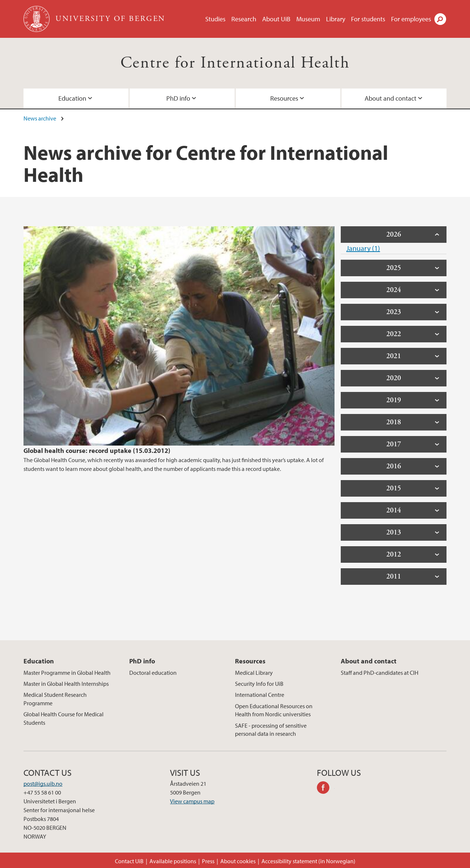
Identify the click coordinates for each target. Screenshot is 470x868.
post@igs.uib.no (43, 784)
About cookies (238, 861)
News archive (40, 118)
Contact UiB (129, 861)
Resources (284, 98)
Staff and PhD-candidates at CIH (379, 673)
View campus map (192, 801)
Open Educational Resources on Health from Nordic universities (274, 710)
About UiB (276, 19)
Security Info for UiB (259, 684)
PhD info (178, 98)
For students (368, 19)
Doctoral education (153, 673)
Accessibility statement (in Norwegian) (308, 861)
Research (244, 19)
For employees (411, 19)
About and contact (391, 98)
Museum (308, 19)
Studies (215, 19)
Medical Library (254, 673)
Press (208, 861)
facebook (326, 789)
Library (336, 19)
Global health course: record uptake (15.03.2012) (97, 451)
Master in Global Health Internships (66, 684)
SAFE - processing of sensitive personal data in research (271, 730)
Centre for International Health (235, 63)
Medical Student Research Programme (55, 699)
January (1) (363, 248)
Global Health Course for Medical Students (64, 718)
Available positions (173, 861)
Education (72, 98)
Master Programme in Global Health (67, 673)
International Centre (260, 695)
